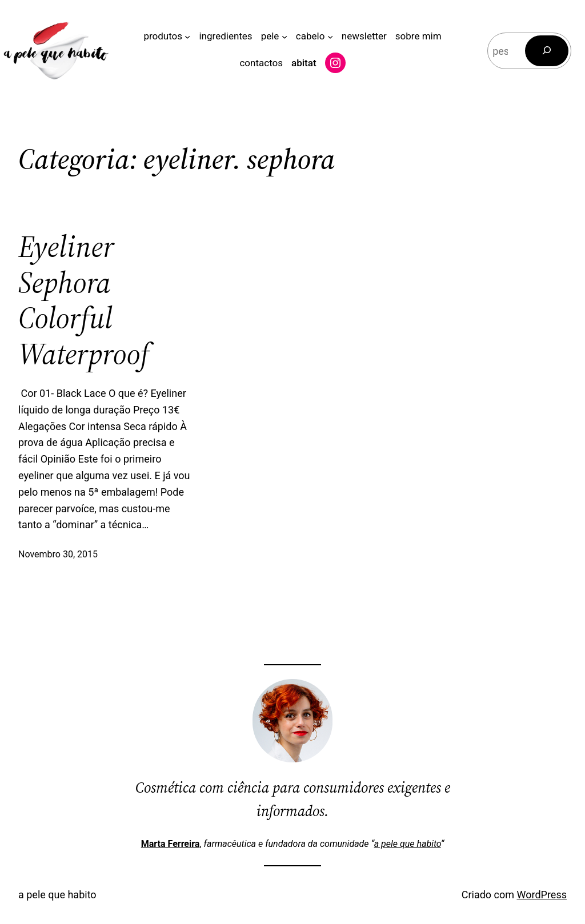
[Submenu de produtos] (187, 37)
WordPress (542, 895)
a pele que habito (408, 844)
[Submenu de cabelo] (330, 37)
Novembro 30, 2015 (58, 554)
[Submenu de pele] (285, 37)
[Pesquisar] (547, 51)
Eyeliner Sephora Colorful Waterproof (83, 300)
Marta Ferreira (171, 844)
